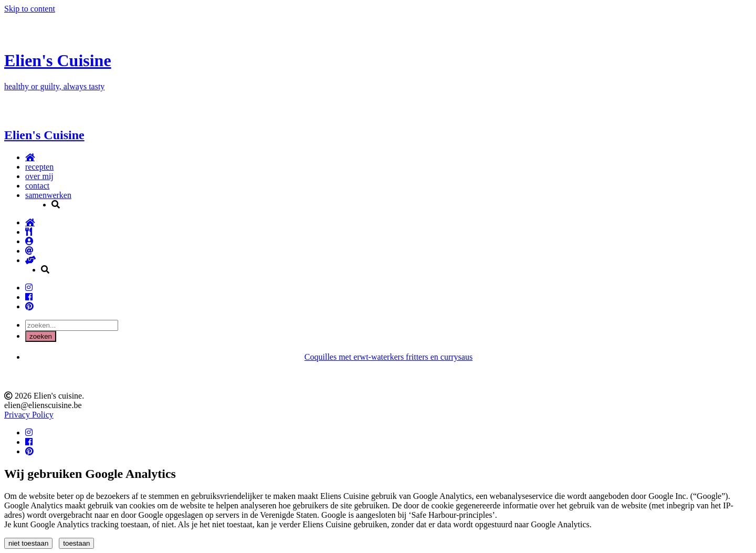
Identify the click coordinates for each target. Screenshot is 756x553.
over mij (39, 176)
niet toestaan (28, 543)
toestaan (76, 543)
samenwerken (48, 195)
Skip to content (30, 9)
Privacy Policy (29, 415)
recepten (39, 167)
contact (37, 186)
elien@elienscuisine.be (43, 405)
